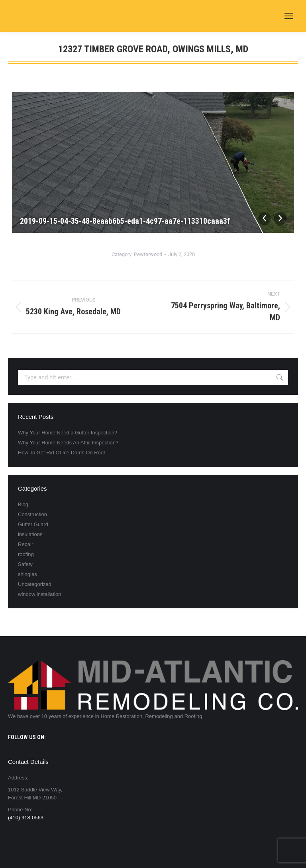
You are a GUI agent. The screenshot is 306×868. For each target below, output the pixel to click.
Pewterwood (148, 254)
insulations (30, 534)
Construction (32, 514)
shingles (27, 574)
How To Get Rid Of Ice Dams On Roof (62, 453)
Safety (25, 564)
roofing (26, 554)
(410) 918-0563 (26, 818)
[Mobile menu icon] (289, 16)
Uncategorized (35, 584)
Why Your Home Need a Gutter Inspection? (68, 433)
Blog (23, 504)
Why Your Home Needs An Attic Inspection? (68, 443)
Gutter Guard (33, 524)
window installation (39, 594)
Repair (25, 544)
